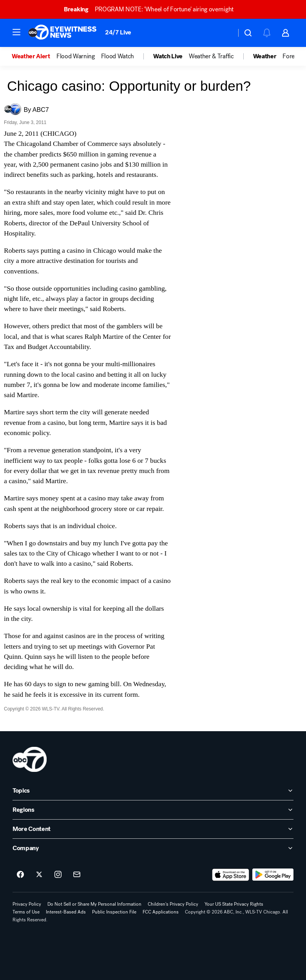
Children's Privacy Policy (173, 904)
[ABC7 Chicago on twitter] (39, 875)
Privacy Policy (27, 904)
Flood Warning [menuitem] (76, 56)
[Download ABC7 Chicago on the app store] (231, 875)
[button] (16, 32)
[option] (34, 56)
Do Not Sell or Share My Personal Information (94, 904)
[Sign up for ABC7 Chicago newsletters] (77, 875)
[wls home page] (30, 759)
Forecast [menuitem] (294, 56)
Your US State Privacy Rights (234, 904)
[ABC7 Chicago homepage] (62, 33)
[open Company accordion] (153, 848)
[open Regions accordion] (153, 810)
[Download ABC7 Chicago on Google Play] (273, 875)
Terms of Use (26, 912)
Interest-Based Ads (66, 912)
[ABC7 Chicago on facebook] (20, 875)
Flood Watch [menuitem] (118, 56)
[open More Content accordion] (153, 829)
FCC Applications (161, 912)
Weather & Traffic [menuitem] (211, 56)
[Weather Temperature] (224, 33)
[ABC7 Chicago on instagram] (58, 875)
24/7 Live (118, 32)
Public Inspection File (114, 912)
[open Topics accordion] (153, 791)
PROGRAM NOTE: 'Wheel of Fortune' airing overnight (152, 9)
